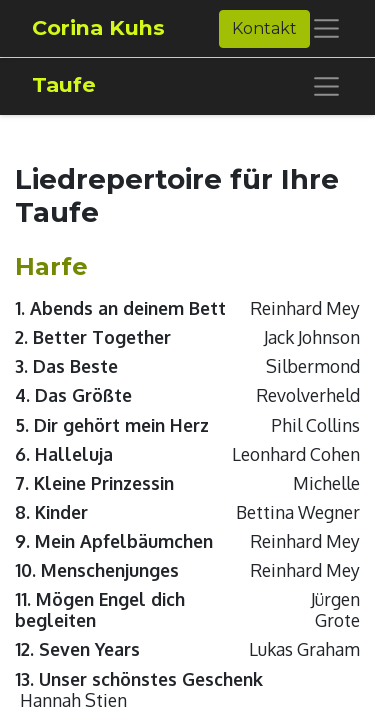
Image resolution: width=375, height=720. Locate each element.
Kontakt (264, 28)
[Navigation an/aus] (326, 86)
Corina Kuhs (98, 27)
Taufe (64, 84)
